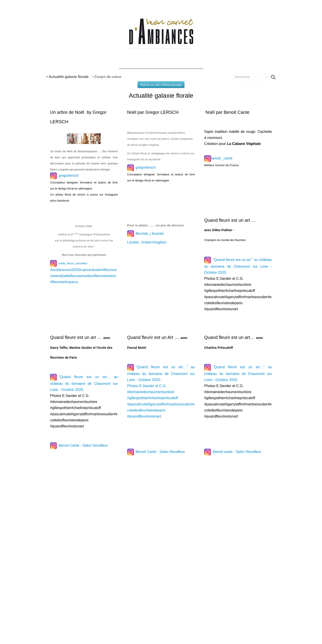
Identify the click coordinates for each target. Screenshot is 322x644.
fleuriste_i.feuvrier (146, 234)
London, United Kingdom (147, 242)
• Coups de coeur (107, 77)
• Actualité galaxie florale (68, 77)
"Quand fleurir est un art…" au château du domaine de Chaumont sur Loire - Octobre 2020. (238, 373)
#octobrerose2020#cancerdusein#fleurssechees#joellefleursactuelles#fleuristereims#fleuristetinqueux (83, 276)
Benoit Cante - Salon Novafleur (83, 446)
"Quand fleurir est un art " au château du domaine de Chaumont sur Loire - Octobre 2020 (238, 266)
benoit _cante (222, 158)
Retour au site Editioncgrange (161, 85)
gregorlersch (69, 176)
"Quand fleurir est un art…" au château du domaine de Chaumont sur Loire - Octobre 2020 (161, 373)
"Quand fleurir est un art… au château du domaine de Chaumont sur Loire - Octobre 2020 (84, 383)
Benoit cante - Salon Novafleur (237, 452)
